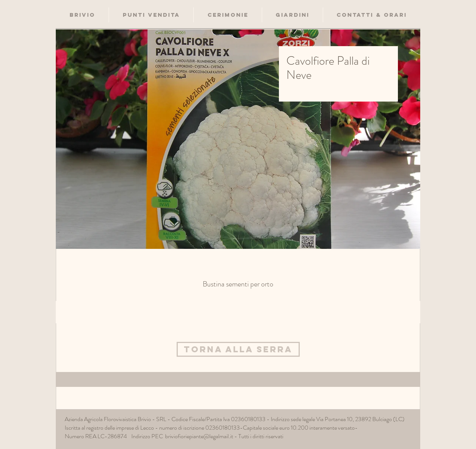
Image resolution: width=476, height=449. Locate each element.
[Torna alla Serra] (238, 349)
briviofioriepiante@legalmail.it (199, 436)
